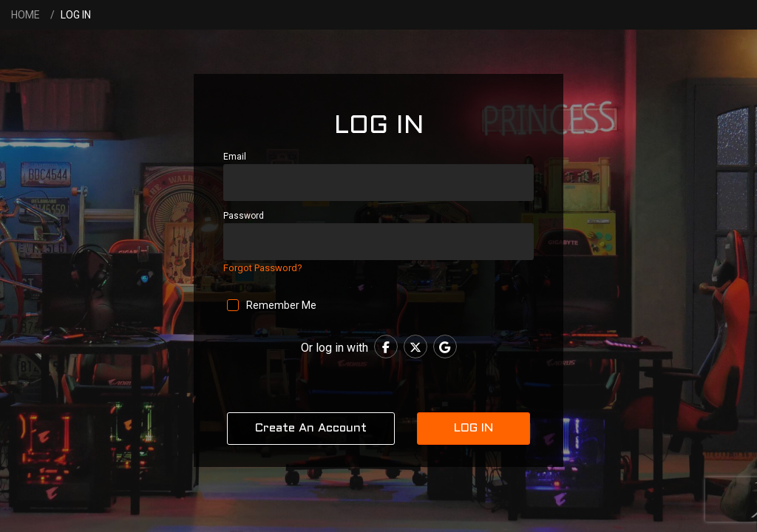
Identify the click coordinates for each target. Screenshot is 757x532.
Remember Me (282, 305)
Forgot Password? (263, 268)
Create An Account (311, 428)
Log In (473, 428)
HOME (26, 15)
